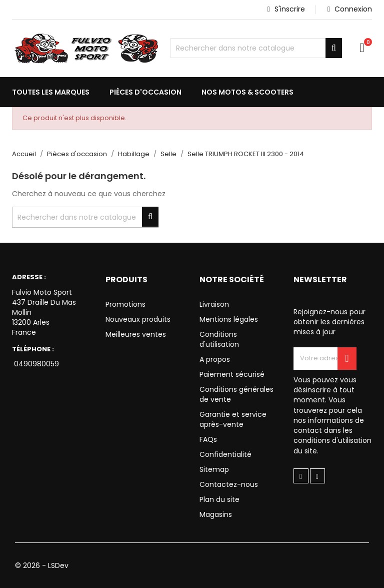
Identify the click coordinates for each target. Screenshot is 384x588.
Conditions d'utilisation (219, 339)
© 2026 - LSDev (42, 565)
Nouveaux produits (138, 319)
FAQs (208, 439)
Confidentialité (225, 454)
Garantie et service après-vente (233, 419)
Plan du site (219, 499)
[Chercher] (256, 48)
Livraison (214, 304)
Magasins (216, 514)
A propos (215, 359)
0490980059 (35, 364)
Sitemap (214, 469)
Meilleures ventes (136, 334)
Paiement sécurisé (232, 374)
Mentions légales (229, 319)
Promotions (125, 304)
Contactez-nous (229, 484)
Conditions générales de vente (236, 394)
